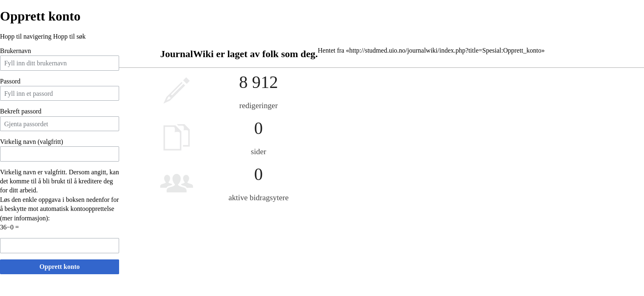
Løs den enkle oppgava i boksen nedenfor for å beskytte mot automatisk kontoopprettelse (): (59, 209)
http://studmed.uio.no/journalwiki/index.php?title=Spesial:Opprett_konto (445, 50)
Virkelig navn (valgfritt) (32, 142)
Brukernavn (16, 51)
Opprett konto (60, 267)
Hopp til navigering (26, 36)
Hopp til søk (69, 36)
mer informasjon (24, 218)
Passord (10, 81)
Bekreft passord (21, 111)
